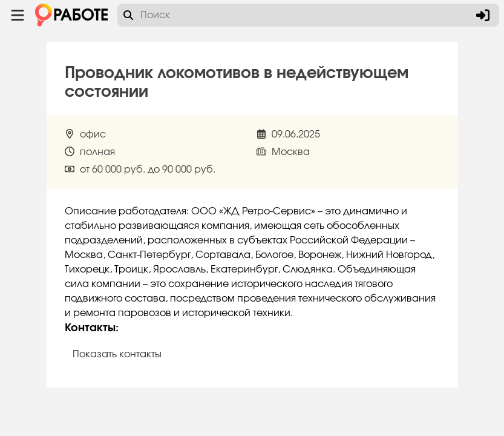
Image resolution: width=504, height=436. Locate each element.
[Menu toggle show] (18, 15)
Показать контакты (117, 354)
